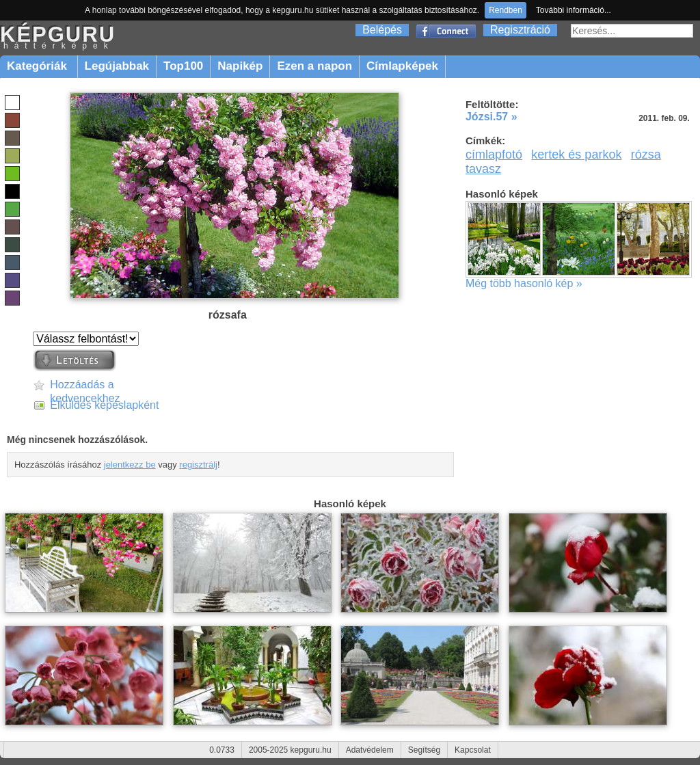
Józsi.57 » (492, 117)
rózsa (646, 155)
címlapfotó (494, 155)
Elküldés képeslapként (104, 405)
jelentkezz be (130, 465)
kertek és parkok (576, 155)
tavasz (483, 169)
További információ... (574, 10)
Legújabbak (117, 66)
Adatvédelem (370, 750)
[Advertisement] (581, 399)
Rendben (506, 10)
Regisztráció (520, 30)
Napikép (240, 66)
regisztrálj (198, 465)
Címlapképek (402, 66)
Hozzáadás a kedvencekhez (85, 385)
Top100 (183, 66)
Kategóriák (39, 66)
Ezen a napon (314, 66)
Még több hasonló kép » (524, 283)
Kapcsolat (473, 750)
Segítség (424, 750)
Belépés (382, 30)
